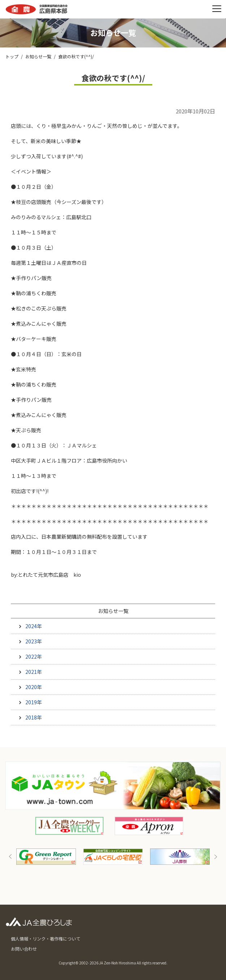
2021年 (34, 672)
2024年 (34, 626)
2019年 (34, 702)
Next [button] (216, 857)
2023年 (34, 641)
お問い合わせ (24, 949)
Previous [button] (10, 857)
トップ (12, 56)
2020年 (34, 687)
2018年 (34, 717)
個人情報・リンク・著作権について (46, 939)
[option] (113, 857)
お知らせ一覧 (38, 56)
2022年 (34, 656)
